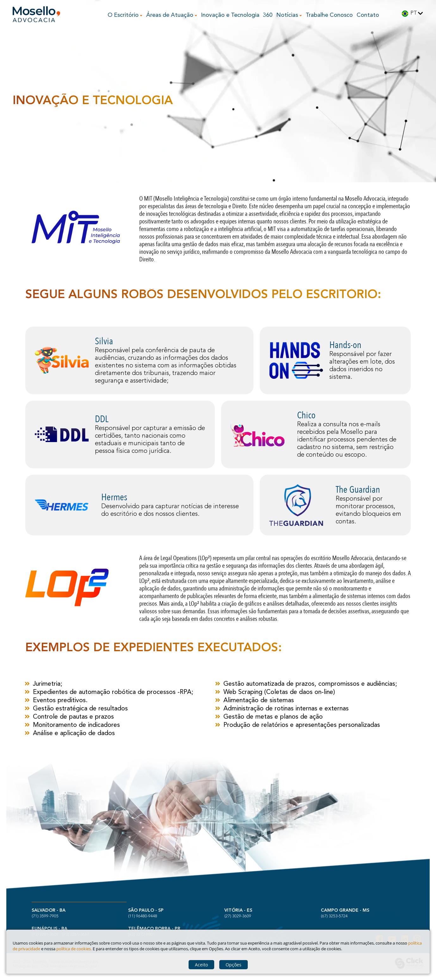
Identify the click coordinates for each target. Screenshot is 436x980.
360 (268, 15)
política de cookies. (74, 949)
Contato (368, 15)
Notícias (288, 15)
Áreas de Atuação (171, 15)
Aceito (201, 965)
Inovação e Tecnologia (230, 15)
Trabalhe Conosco (329, 15)
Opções (234, 965)
